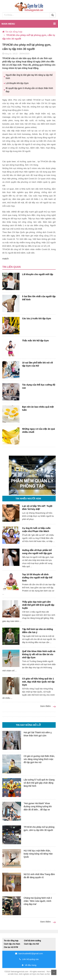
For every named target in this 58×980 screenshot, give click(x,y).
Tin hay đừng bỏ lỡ (28, 725)
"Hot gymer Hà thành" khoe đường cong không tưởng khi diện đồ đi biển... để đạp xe (38, 806)
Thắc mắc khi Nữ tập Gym (35, 341)
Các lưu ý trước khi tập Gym (37, 318)
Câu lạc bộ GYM (11, 947)
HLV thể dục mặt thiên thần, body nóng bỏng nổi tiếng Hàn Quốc (38, 854)
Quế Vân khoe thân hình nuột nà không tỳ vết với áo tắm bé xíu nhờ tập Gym (39, 654)
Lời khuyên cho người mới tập (38, 274)
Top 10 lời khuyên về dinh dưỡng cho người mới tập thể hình (37, 578)
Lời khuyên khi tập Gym (17, 83)
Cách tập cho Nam (12, 944)
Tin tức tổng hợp (11, 941)
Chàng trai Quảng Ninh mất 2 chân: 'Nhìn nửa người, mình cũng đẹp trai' (38, 901)
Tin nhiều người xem (28, 498)
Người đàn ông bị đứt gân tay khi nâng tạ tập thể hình (29, 77)
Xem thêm (48, 706)
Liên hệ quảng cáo (29, 959)
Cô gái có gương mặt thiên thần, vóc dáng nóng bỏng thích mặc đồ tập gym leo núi (39, 759)
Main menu (29, 24)
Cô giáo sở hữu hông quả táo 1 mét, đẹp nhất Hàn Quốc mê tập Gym (38, 682)
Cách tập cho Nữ (31, 944)
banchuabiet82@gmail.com (29, 953)
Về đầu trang (29, 965)
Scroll (54, 972)
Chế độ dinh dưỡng (32, 941)
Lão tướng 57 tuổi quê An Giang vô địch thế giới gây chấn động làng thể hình (39, 783)
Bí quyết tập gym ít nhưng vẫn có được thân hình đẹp (29, 90)
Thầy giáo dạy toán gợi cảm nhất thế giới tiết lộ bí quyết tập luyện (38, 605)
